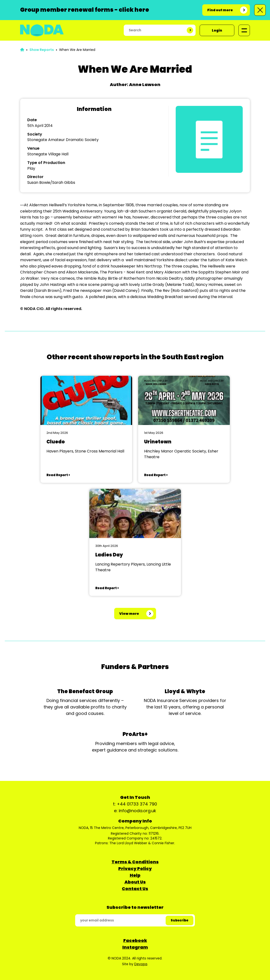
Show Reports (42, 50)
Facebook (135, 940)
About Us (135, 882)
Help (135, 875)
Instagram (135, 947)
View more (129, 614)
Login (217, 30)
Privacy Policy (135, 868)
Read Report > (58, 475)
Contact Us (135, 889)
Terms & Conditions (135, 862)
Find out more (220, 10)
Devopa (141, 964)
